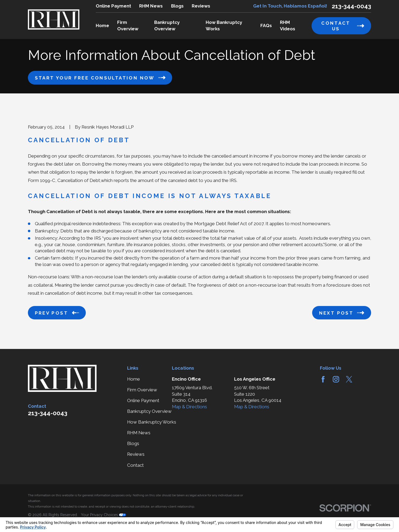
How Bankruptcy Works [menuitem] (224, 25)
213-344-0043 (351, 6)
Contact (135, 465)
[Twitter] (349, 379)
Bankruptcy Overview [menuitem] (167, 25)
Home (134, 379)
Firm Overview (142, 390)
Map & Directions (189, 407)
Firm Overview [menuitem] (128, 25)
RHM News (151, 6)
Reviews (201, 6)
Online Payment (113, 6)
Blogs (177, 6)
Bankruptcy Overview (149, 411)
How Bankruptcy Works (152, 422)
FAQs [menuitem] (266, 25)
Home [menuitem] (102, 25)
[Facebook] (323, 379)
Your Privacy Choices (104, 515)
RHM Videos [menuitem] (288, 25)
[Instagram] (336, 379)
